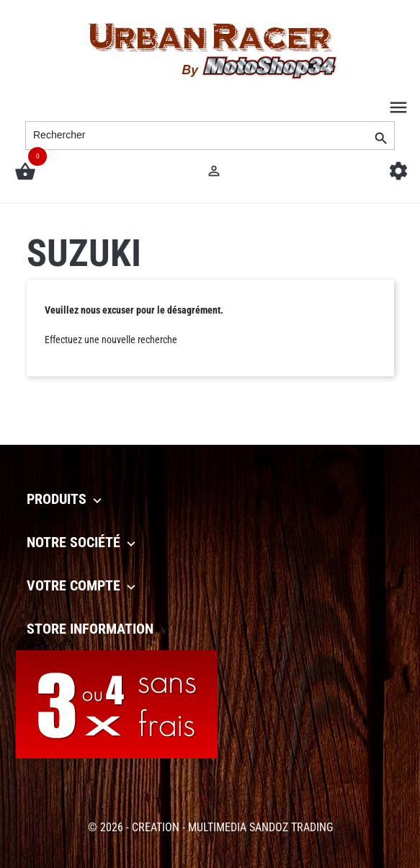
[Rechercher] (210, 136)
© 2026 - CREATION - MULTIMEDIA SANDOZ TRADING (210, 827)
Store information (90, 629)
